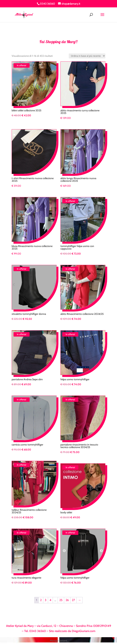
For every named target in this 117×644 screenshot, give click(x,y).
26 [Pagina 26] (67, 600)
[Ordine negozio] (87, 56)
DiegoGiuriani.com (84, 631)
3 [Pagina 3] (46, 600)
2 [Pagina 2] (41, 600)
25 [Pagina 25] (61, 600)
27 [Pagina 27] (73, 600)
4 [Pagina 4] (50, 600)
